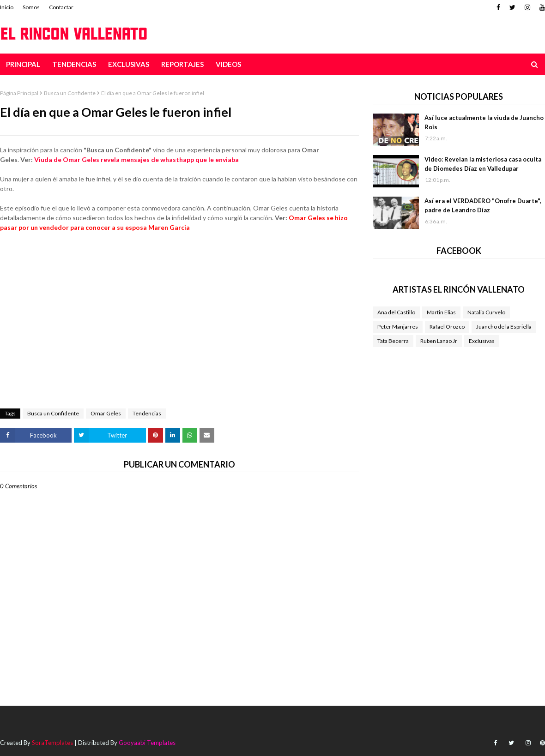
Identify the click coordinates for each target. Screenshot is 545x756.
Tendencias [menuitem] (74, 64)
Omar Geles (106, 413)
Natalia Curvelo (486, 312)
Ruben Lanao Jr (439, 341)
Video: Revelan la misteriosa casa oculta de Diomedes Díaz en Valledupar (483, 164)
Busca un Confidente (70, 93)
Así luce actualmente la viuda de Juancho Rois (484, 122)
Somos (31, 7)
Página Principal (19, 93)
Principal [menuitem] (23, 64)
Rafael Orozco (447, 327)
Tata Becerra (393, 341)
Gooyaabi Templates (147, 743)
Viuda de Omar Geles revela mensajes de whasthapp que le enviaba (136, 159)
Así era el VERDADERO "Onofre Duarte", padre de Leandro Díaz (483, 205)
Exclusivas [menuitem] (129, 64)
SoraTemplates (52, 743)
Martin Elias (441, 312)
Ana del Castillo (396, 312)
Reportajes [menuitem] (182, 64)
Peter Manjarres (398, 327)
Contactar (61, 7)
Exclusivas (482, 341)
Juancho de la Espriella (504, 327)
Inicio (7, 7)
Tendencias (147, 413)
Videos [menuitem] (228, 64)
